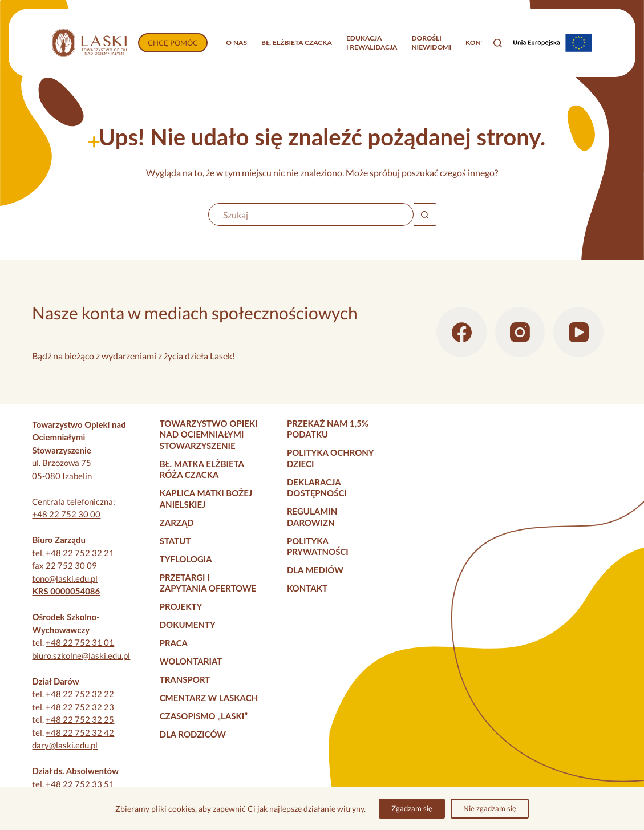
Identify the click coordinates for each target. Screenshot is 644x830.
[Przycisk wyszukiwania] (425, 214)
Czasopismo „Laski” (204, 716)
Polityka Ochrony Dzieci (330, 458)
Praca (174, 643)
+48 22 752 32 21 (80, 553)
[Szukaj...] (311, 214)
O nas (236, 42)
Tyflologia (186, 559)
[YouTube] (578, 332)
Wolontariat (191, 661)
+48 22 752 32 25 (80, 719)
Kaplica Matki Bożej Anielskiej (206, 499)
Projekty (181, 606)
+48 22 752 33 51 (80, 784)
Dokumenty (188, 625)
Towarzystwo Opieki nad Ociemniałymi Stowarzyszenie (209, 434)
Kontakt (482, 42)
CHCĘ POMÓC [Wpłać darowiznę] (173, 43)
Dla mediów (315, 570)
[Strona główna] (89, 43)
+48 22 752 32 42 (80, 732)
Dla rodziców (193, 734)
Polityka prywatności (318, 546)
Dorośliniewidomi (431, 42)
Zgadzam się (412, 808)
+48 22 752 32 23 (80, 707)
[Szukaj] (498, 43)
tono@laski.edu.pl (65, 578)
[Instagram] (520, 332)
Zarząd (177, 523)
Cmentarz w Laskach (209, 698)
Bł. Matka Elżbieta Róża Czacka (202, 469)
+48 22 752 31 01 (80, 642)
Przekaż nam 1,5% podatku (328, 429)
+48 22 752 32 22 (80, 694)
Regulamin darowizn (312, 517)
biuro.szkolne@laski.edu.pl (81, 655)
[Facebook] (461, 332)
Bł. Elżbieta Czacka (297, 42)
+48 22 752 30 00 (66, 514)
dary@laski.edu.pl (65, 745)
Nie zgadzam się (490, 808)
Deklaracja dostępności (317, 488)
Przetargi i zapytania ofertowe (208, 583)
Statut (175, 541)
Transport (185, 679)
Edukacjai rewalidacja (372, 42)
